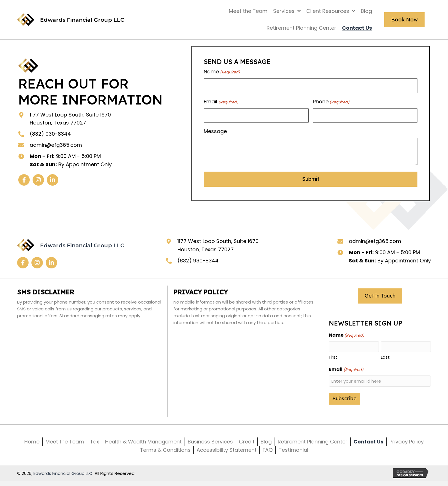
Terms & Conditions (165, 450)
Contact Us (368, 442)
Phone (331, 102)
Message (215, 131)
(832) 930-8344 (50, 134)
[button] (24, 180)
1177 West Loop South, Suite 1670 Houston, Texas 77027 (218, 245)
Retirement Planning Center (313, 442)
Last (385, 357)
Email (221, 102)
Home (32, 442)
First (333, 357)
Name (222, 72)
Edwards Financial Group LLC (63, 473)
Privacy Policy (407, 442)
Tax (95, 442)
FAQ (268, 450)
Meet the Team (65, 442)
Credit (247, 442)
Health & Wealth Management (143, 442)
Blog (266, 442)
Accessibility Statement (227, 450)
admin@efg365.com (56, 145)
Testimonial (293, 450)
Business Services (210, 442)
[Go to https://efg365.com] (71, 20)
